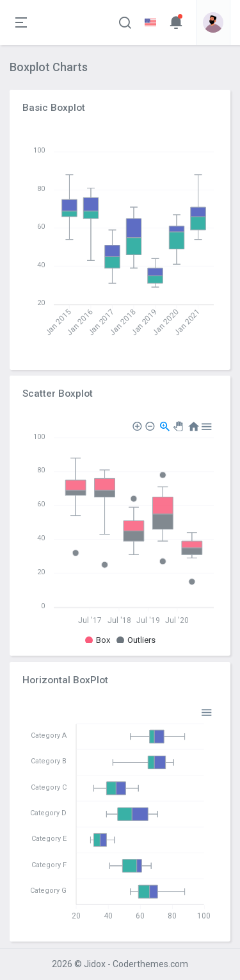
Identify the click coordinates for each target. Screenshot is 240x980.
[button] (125, 22)
